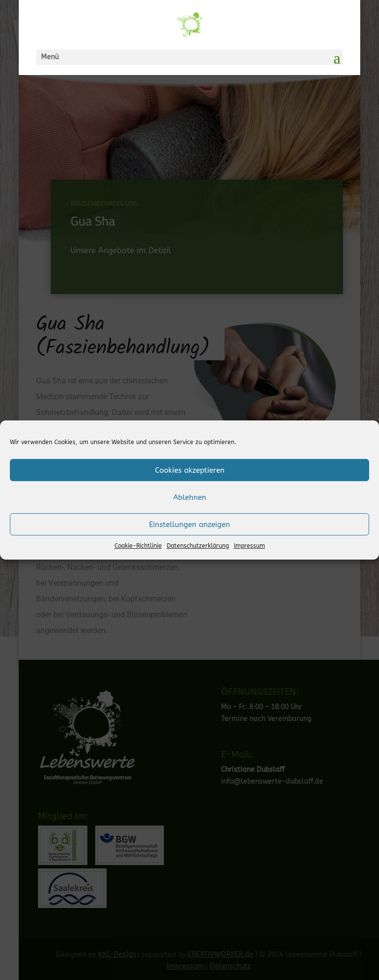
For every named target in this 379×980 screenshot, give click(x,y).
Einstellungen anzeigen (189, 525)
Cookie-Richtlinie (138, 546)
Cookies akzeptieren (190, 470)
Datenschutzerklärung (198, 546)
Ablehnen (190, 497)
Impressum (249, 546)
